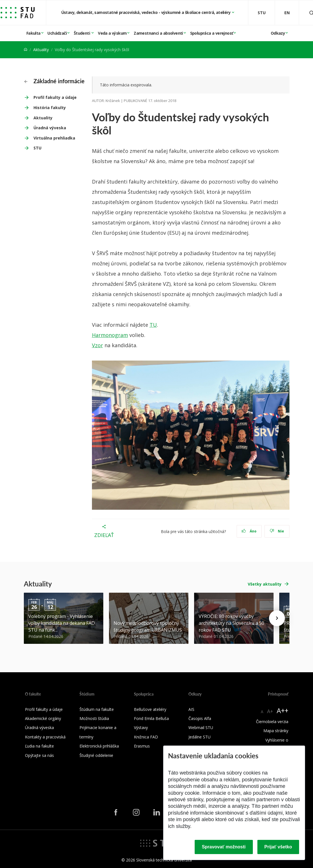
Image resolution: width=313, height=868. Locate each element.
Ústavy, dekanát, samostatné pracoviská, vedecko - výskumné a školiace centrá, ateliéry (146, 12)
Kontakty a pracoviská (45, 737)
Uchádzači (57, 33)
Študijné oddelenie (96, 755)
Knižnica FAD (146, 737)
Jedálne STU (199, 737)
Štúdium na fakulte (97, 709)
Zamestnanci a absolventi (158, 33)
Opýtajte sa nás (39, 755)
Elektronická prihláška (99, 746)
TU (153, 325)
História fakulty (50, 108)
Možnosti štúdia (94, 718)
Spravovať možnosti (224, 847)
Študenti (82, 33)
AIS (191, 709)
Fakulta (33, 33)
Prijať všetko (278, 847)
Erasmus (142, 746)
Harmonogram (110, 335)
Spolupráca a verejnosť (212, 33)
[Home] (26, 50)
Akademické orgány (43, 718)
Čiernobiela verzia (272, 722)
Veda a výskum (112, 33)
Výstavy (141, 728)
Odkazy (278, 33)
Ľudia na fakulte (39, 746)
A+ (270, 711)
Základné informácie (54, 81)
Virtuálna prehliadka (54, 138)
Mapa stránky (276, 731)
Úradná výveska (50, 128)
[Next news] (277, 618)
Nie (277, 531)
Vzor (97, 345)
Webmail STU (201, 728)
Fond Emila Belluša (151, 718)
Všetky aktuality (265, 584)
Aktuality (41, 50)
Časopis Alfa (200, 718)
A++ (282, 710)
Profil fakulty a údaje (55, 97)
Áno (249, 531)
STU (37, 148)
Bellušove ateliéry (150, 709)
